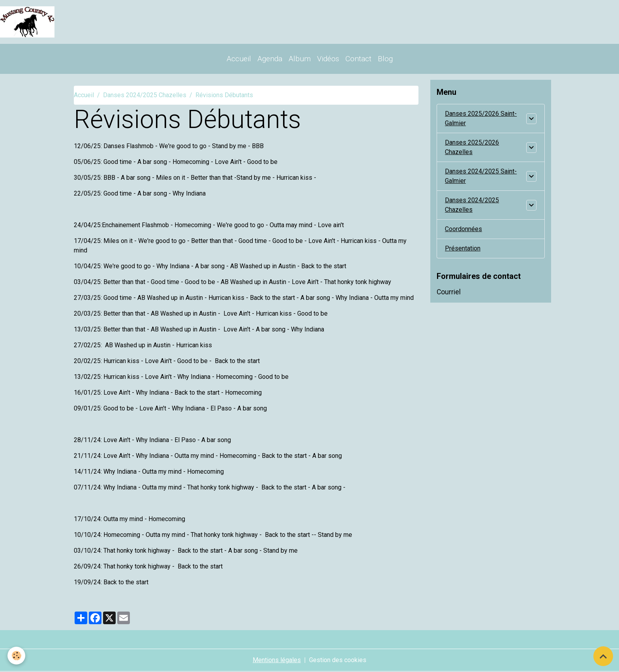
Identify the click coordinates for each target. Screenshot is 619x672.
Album (300, 59)
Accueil (239, 59)
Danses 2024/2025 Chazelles (145, 96)
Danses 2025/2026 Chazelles (472, 148)
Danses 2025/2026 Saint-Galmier (481, 119)
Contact (358, 59)
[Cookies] (17, 656)
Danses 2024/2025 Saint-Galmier (481, 177)
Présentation (463, 249)
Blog (385, 59)
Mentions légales (277, 661)
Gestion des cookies (338, 661)
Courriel (449, 293)
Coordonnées (463, 230)
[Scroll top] (603, 656)
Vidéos (328, 59)
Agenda (270, 59)
